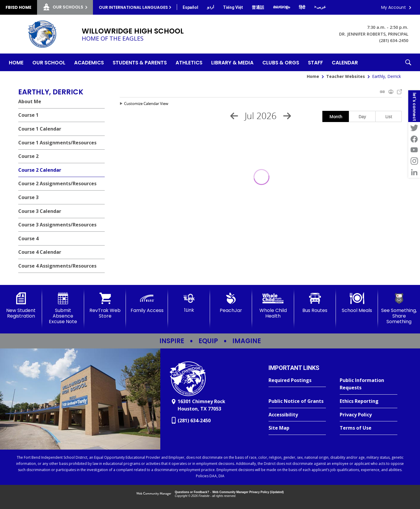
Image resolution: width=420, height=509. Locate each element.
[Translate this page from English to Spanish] (190, 7)
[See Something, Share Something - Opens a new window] (399, 309)
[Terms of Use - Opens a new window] (369, 428)
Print (391, 92)
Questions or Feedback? (192, 492)
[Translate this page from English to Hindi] (302, 7)
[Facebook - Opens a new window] (414, 139)
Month (336, 117)
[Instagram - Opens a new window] (414, 161)
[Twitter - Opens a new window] (414, 128)
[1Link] (189, 303)
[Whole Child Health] (273, 306)
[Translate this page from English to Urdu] (211, 7)
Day (362, 117)
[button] (408, 62)
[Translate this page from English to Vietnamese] (233, 7)
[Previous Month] (234, 116)
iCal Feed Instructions (382, 92)
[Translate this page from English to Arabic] (320, 7)
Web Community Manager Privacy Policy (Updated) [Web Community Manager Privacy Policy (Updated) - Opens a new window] (248, 492)
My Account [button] (394, 7)
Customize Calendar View (146, 104)
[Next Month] (287, 116)
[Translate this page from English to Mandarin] (258, 7)
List (389, 117)
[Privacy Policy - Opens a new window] (369, 415)
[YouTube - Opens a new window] (414, 150)
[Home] (16, 62)
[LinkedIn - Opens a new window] (414, 172)
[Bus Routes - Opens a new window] (315, 303)
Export (399, 92)
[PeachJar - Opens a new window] (231, 303)
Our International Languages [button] (133, 7)
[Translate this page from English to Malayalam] (281, 7)
